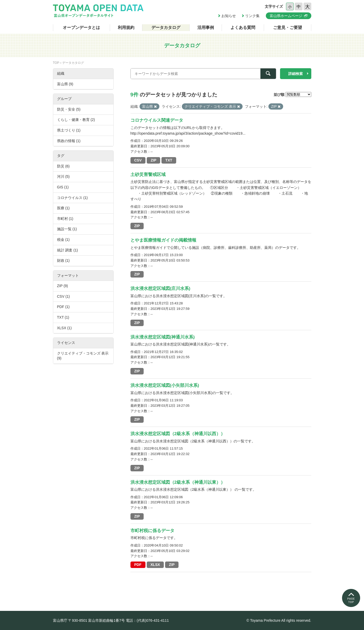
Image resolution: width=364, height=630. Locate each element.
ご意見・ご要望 (288, 28)
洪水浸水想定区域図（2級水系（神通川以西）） (178, 434)
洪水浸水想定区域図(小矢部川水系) (165, 385)
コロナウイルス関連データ (157, 120)
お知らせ (229, 16)
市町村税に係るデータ (152, 531)
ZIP (153, 160)
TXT (169, 160)
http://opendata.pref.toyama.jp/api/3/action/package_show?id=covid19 (187, 133)
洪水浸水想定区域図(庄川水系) (160, 289)
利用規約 (126, 28)
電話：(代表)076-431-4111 (147, 620)
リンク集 (252, 16)
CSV (138, 160)
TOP (56, 63)
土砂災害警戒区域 (148, 175)
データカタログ (166, 28)
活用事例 (206, 28)
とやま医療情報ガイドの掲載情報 (163, 240)
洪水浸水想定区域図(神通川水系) (163, 337)
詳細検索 (296, 74)
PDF (138, 565)
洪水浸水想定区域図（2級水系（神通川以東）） (178, 482)
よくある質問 (243, 28)
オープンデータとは (81, 28)
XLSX (155, 565)
